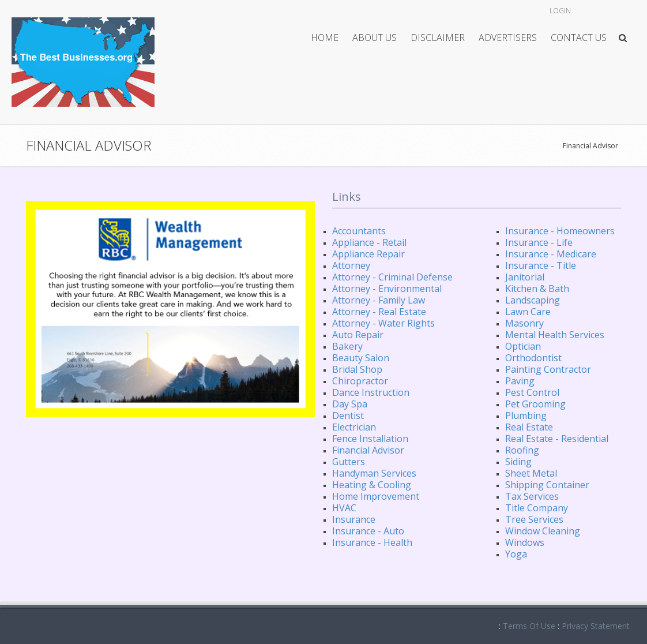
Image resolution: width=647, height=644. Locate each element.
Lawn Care (528, 312)
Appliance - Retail (369, 242)
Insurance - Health (372, 542)
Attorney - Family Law (379, 300)
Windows (525, 542)
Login (560, 11)
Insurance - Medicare (551, 254)
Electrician (354, 427)
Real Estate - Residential (557, 439)
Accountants (359, 231)
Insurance (354, 519)
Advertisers (508, 38)
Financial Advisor (590, 146)
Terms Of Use (529, 626)
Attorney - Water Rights (383, 323)
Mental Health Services (555, 335)
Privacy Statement (596, 626)
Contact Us (579, 38)
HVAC (344, 508)
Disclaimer (438, 38)
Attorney (351, 265)
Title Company (537, 508)
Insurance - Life (539, 242)
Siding (518, 462)
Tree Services (534, 519)
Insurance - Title (541, 265)
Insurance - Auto (368, 531)
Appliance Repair (368, 254)
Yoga (516, 554)
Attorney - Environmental (387, 289)
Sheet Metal (531, 473)
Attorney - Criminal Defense (392, 277)
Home (325, 38)
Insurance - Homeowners (560, 231)
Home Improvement (376, 496)
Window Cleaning (543, 531)
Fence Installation (370, 439)
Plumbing (526, 415)
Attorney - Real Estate (379, 312)
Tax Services (532, 496)
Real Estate (529, 427)
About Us (375, 38)
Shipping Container (547, 485)
